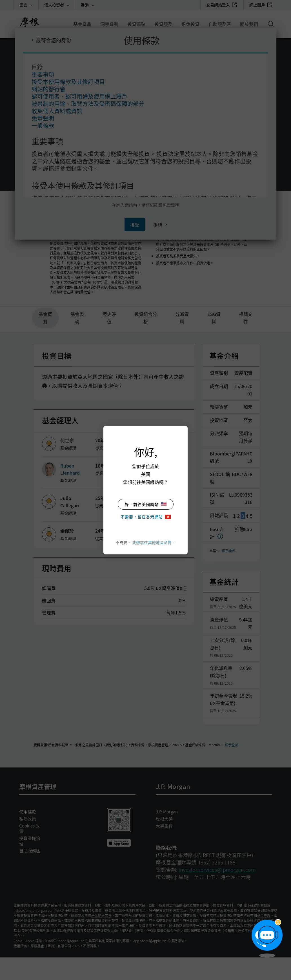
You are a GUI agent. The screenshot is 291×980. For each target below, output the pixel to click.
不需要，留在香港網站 (146, 517)
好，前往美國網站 (146, 504)
